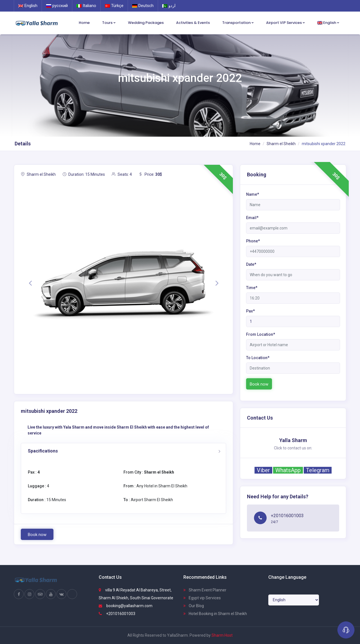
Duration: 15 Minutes (84, 174)
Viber (263, 470)
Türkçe (114, 6)
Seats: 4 (122, 174)
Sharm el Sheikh (281, 144)
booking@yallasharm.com (126, 606)
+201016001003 (117, 614)
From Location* (261, 334)
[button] (30, 283)
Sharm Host (222, 635)
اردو (169, 6)
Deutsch (143, 6)
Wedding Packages (146, 23)
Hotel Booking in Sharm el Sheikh (215, 614)
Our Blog (194, 606)
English (28, 6)
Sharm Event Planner (205, 590)
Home (84, 23)
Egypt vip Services (202, 598)
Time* (252, 288)
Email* (252, 218)
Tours (109, 23)
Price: (150, 174)
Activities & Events (193, 23)
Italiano (86, 6)
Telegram (318, 470)
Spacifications (43, 451)
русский (57, 6)
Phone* (253, 241)
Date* (251, 264)
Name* (253, 194)
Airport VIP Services (285, 23)
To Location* (258, 358)
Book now (37, 535)
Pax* (250, 311)
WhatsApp (288, 470)
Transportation (238, 23)
